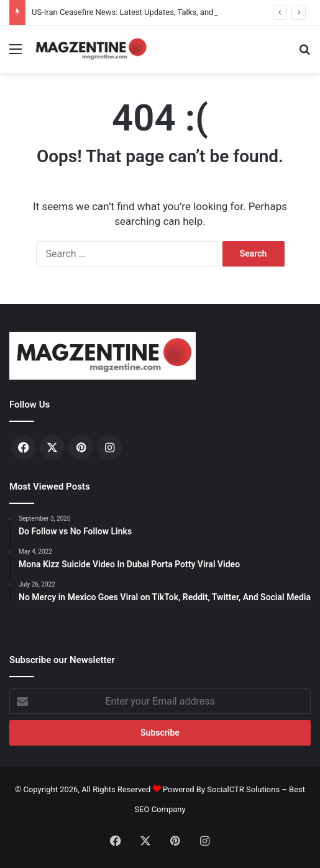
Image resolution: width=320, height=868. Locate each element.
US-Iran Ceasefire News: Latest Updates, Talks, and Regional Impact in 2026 (167, 12)
